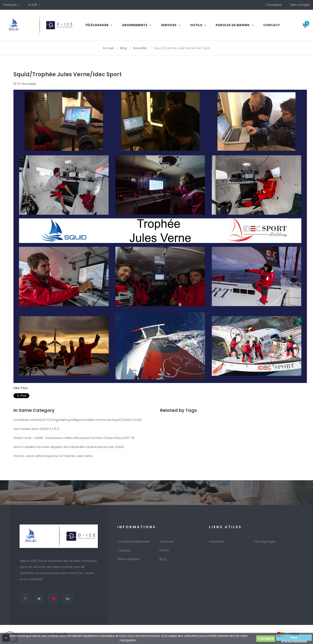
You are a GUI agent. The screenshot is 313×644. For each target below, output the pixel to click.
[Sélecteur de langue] (12, 5)
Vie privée (166, 541)
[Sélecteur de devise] (35, 5)
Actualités (217, 541)
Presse (164, 550)
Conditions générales (134, 541)
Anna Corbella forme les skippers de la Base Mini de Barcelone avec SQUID (69, 447)
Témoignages (265, 541)
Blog (163, 559)
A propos (124, 550)
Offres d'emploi (129, 559)
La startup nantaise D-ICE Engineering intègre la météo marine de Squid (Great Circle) (78, 420)
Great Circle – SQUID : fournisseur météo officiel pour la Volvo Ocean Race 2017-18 (74, 438)
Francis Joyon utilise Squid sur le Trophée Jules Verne (53, 456)
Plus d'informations (294, 638)
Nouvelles (29, 84)
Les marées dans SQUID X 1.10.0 (36, 429)
